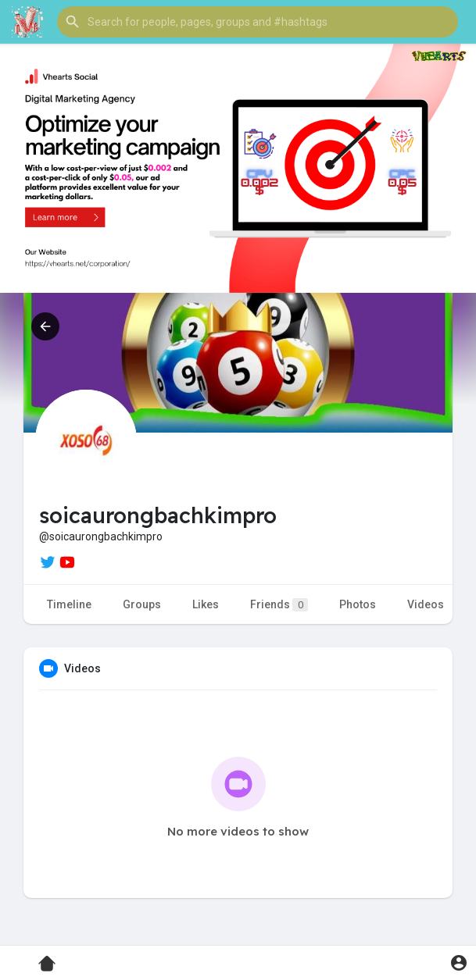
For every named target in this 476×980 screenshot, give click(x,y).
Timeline (69, 604)
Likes (206, 604)
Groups (142, 604)
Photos (358, 604)
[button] (258, 22)
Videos (426, 604)
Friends (279, 605)
